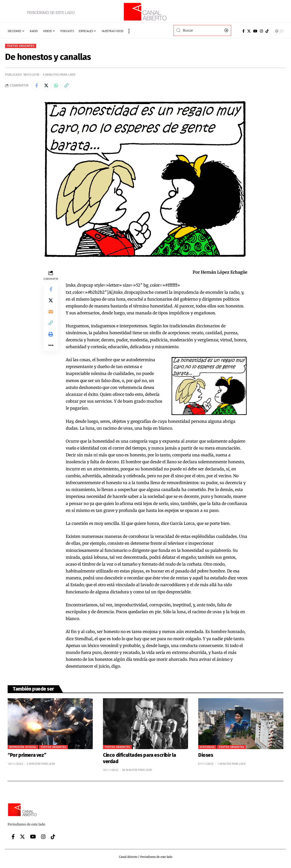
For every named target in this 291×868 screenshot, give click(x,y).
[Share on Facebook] (37, 86)
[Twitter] (249, 31)
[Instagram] (261, 31)
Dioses (206, 756)
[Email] (51, 315)
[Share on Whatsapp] (59, 86)
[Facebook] (243, 31)
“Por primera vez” (27, 756)
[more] (129, 31)
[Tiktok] (267, 31)
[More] (51, 352)
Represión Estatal (23, 748)
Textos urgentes (21, 46)
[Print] (51, 340)
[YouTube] (255, 31)
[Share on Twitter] (48, 86)
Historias (207, 748)
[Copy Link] (70, 86)
